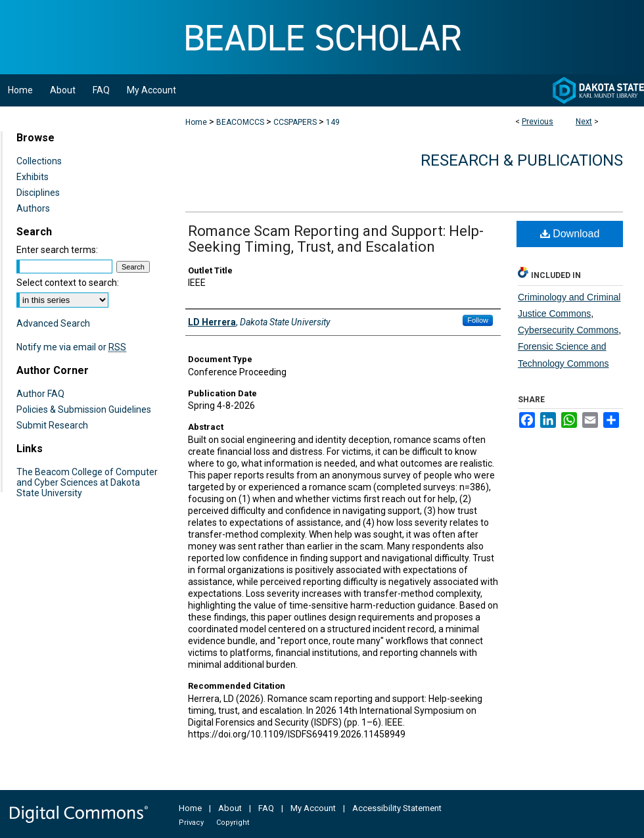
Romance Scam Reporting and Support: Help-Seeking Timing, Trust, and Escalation (336, 239)
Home (196, 122)
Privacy (191, 823)
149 (333, 122)
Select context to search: (68, 283)
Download (570, 234)
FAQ (266, 808)
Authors (33, 208)
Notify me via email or (71, 347)
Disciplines (38, 193)
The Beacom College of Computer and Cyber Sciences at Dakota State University (87, 482)
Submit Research (52, 425)
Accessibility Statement (397, 808)
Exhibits (33, 177)
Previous (538, 122)
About (230, 808)
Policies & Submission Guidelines (84, 409)
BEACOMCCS (240, 122)
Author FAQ (40, 394)
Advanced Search (53, 323)
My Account (313, 808)
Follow (478, 320)
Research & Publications (522, 160)
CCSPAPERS (295, 122)
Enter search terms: (57, 250)
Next (584, 122)
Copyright (233, 823)
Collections (39, 161)
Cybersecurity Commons (568, 330)
